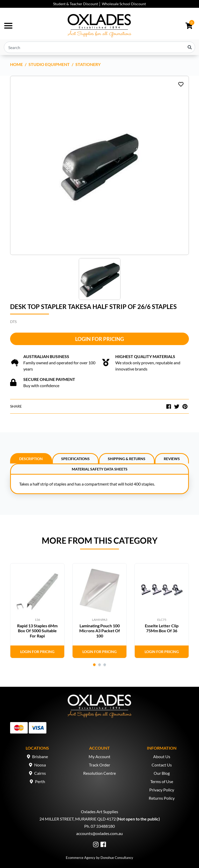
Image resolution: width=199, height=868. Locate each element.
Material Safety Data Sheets (100, 469)
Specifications (75, 459)
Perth (40, 781)
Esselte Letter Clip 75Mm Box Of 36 (162, 628)
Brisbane (40, 756)
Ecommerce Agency (81, 858)
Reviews (172, 459)
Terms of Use (162, 781)
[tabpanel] (37, 611)
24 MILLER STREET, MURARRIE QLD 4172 (78, 819)
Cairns (40, 773)
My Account (99, 756)
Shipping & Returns (127, 459)
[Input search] (99, 47)
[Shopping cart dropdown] (189, 26)
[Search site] (190, 47)
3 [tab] (105, 665)
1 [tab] (94, 665)
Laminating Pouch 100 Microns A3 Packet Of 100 (100, 631)
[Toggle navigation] (8, 26)
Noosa (40, 765)
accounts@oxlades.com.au (99, 833)
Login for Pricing (99, 339)
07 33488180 (103, 826)
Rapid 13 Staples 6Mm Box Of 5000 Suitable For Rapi (37, 631)
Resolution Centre (99, 773)
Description (31, 459)
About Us (162, 756)
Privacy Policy (162, 790)
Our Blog (162, 773)
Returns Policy (162, 798)
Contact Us (162, 765)
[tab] (31, 458)
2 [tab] (99, 665)
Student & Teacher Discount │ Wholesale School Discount (99, 4)
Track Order (99, 765)
